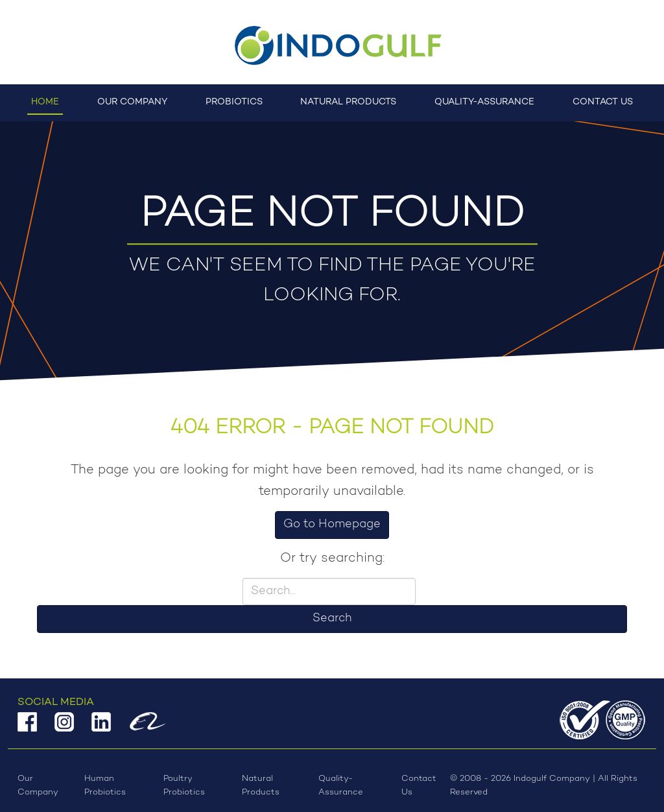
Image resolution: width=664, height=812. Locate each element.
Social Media (56, 702)
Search (332, 619)
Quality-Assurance (484, 102)
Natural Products (348, 102)
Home (45, 102)
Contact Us (603, 102)
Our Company (132, 102)
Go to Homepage (332, 525)
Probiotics (234, 102)
